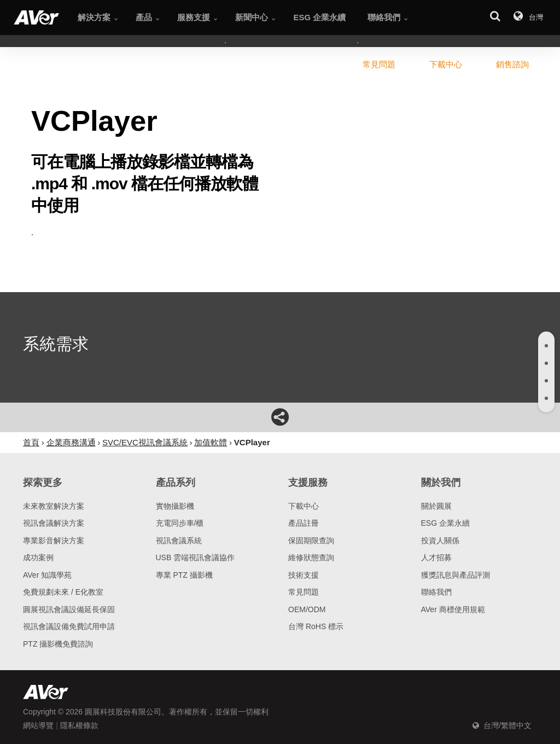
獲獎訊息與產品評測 (456, 575)
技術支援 (304, 575)
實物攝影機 (175, 506)
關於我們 (441, 483)
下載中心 (304, 506)
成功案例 (38, 557)
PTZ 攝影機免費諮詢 (58, 644)
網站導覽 (38, 725)
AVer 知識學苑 (47, 575)
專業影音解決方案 (54, 540)
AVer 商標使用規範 (453, 609)
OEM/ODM (307, 609)
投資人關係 (440, 540)
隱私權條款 (79, 725)
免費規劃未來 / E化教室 (63, 592)
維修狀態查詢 (311, 557)
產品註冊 (304, 523)
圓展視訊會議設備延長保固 (69, 609)
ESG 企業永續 (445, 523)
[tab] (546, 346)
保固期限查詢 (311, 540)
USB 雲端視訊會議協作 (196, 557)
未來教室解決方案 (54, 506)
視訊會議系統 (179, 540)
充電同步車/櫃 (180, 523)
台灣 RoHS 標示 (316, 626)
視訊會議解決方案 (54, 523)
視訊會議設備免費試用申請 (69, 626)
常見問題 (304, 592)
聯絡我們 (436, 592)
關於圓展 (436, 506)
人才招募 (436, 557)
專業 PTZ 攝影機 (184, 575)
